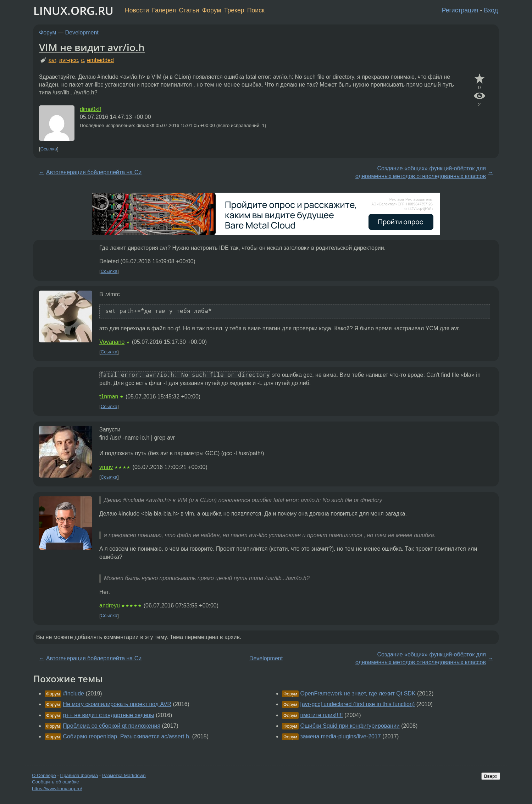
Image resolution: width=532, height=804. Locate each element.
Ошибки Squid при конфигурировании (350, 726)
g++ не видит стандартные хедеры (108, 715)
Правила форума (79, 775)
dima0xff (90, 109)
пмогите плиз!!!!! (321, 715)
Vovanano (112, 342)
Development (82, 32)
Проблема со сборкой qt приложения (112, 726)
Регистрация (460, 10)
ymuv (106, 467)
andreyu (110, 605)
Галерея (164, 10)
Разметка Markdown (124, 775)
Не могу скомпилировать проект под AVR (117, 704)
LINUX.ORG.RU (73, 10)
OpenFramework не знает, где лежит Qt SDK (358, 693)
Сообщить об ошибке (56, 782)
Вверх (491, 776)
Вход (491, 10)
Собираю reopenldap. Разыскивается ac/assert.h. (127, 736)
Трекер (234, 10)
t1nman (109, 397)
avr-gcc (68, 60)
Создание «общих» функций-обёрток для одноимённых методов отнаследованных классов (421, 172)
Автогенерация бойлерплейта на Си (94, 172)
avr (52, 60)
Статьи (189, 10)
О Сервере (44, 775)
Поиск (256, 10)
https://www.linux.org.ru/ (57, 789)
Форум (212, 10)
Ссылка (49, 149)
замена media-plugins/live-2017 (340, 736)
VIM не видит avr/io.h (92, 47)
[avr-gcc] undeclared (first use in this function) (357, 704)
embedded (100, 60)
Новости (137, 10)
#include (73, 693)
